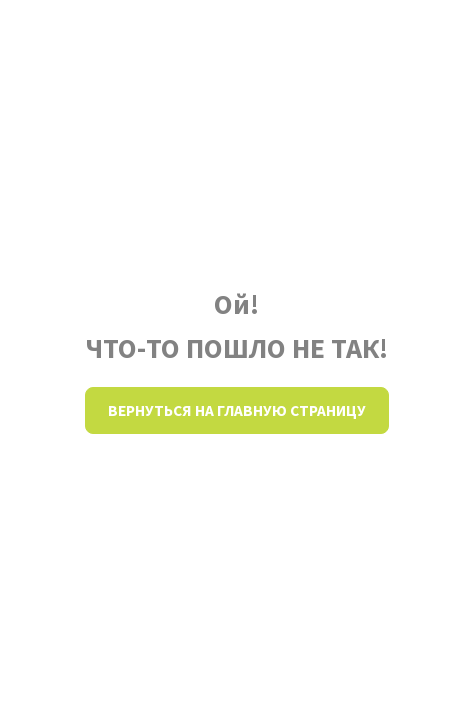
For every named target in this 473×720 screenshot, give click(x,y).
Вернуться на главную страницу (237, 410)
